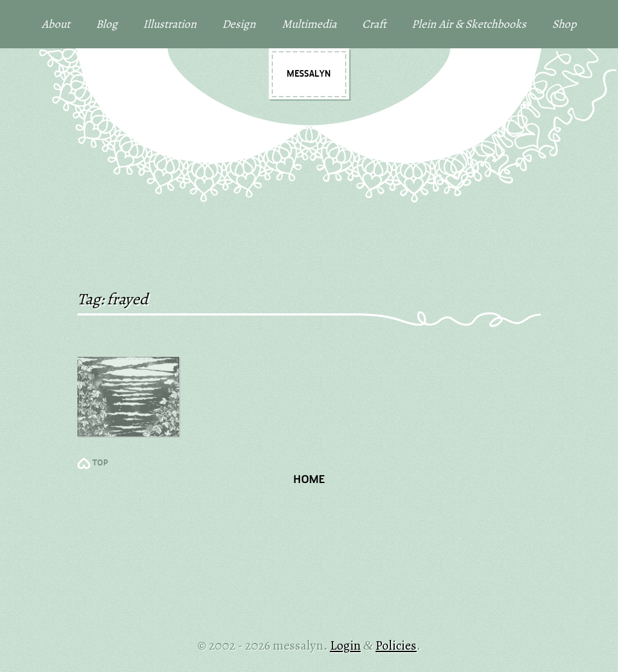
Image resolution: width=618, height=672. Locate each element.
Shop (564, 24)
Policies (396, 645)
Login (346, 645)
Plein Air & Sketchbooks (469, 24)
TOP (100, 463)
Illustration (170, 24)
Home (309, 480)
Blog (107, 24)
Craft (374, 24)
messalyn (309, 74)
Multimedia (309, 24)
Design (239, 24)
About (56, 24)
